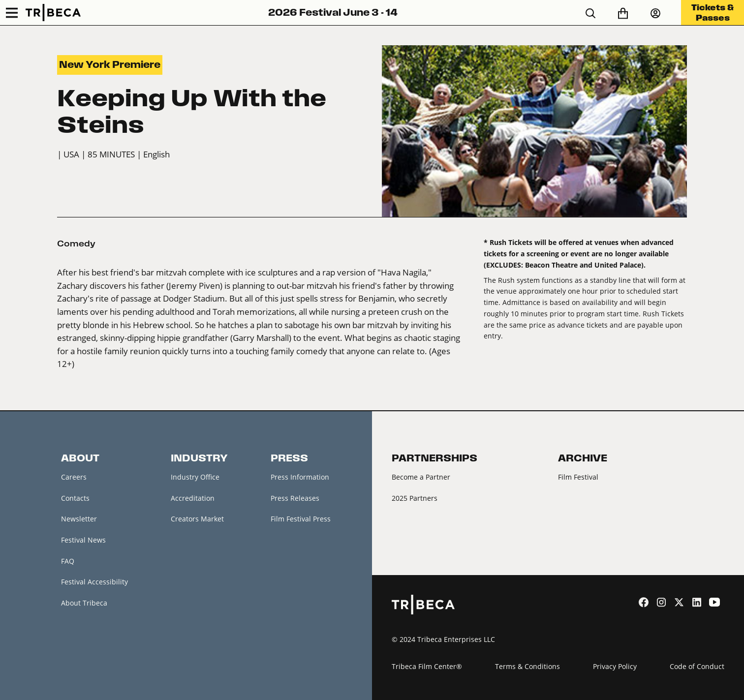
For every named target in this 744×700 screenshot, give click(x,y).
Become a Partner (421, 477)
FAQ (68, 561)
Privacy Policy (615, 666)
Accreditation (193, 498)
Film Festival (578, 477)
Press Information (300, 477)
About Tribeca (84, 603)
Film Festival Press (301, 519)
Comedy (76, 243)
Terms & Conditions (527, 666)
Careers (74, 477)
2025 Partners (415, 498)
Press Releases (295, 498)
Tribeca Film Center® (427, 666)
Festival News (83, 540)
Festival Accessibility (94, 582)
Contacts (75, 498)
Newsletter (79, 519)
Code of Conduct (697, 666)
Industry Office (195, 477)
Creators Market (197, 519)
